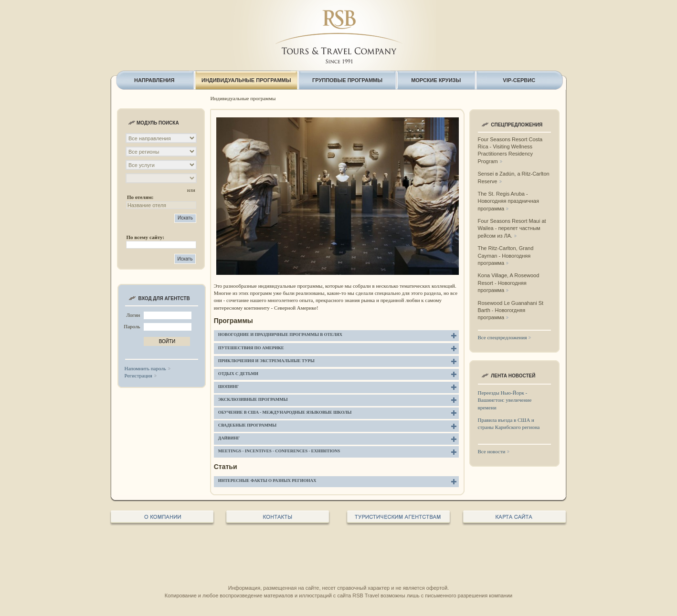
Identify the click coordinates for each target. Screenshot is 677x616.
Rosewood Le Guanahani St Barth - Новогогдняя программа (511, 310)
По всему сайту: (145, 237)
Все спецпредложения (502, 337)
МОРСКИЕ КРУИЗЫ (436, 80)
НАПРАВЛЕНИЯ (154, 80)
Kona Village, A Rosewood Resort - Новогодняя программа (509, 283)
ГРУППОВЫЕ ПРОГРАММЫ (347, 80)
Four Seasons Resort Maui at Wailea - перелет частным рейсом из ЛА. (512, 228)
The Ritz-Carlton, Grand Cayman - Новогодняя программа (506, 256)
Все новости (492, 451)
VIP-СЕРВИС (519, 80)
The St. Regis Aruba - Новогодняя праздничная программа (508, 201)
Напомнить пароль (145, 368)
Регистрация (138, 376)
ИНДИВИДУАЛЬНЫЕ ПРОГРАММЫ (246, 80)
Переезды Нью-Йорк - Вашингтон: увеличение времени (505, 400)
